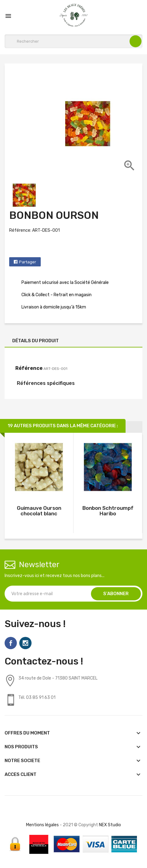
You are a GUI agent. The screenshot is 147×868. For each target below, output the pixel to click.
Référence (29, 368)
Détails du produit (36, 341)
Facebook (11, 643)
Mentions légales (42, 825)
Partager (28, 262)
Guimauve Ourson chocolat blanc (39, 511)
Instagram (25, 643)
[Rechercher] (73, 41)
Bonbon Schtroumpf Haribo (108, 511)
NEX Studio (110, 825)
